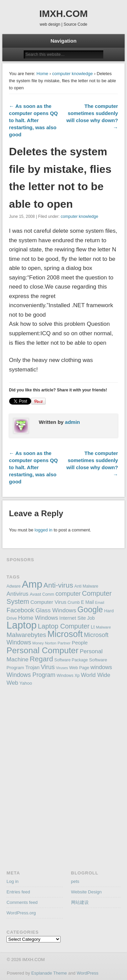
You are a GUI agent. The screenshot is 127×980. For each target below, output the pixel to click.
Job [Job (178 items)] (91, 618)
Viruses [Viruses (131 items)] (62, 668)
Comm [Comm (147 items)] (48, 594)
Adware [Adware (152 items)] (13, 586)
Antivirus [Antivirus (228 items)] (17, 594)
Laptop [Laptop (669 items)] (22, 625)
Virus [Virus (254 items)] (48, 667)
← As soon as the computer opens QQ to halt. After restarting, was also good (34, 120)
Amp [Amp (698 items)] (32, 584)
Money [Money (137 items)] (38, 643)
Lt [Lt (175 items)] (93, 627)
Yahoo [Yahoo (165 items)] (26, 683)
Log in (12, 881)
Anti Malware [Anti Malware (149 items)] (87, 586)
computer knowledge (72, 74)
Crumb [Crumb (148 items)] (73, 602)
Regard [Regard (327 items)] (41, 659)
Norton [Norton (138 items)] (51, 643)
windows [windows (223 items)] (101, 667)
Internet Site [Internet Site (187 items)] (72, 618)
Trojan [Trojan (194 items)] (33, 667)
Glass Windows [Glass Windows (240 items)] (56, 610)
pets (75, 881)
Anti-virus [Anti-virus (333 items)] (58, 585)
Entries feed (18, 892)
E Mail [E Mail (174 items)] (87, 602)
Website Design (87, 892)
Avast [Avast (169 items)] (36, 594)
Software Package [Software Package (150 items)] (71, 660)
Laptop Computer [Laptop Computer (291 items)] (64, 626)
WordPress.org (21, 913)
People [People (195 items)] (80, 643)
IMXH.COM (63, 14)
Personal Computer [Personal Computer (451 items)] (42, 650)
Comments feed (22, 902)
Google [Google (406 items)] (90, 610)
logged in (44, 530)
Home (43, 74)
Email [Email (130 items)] (100, 602)
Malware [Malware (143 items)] (103, 627)
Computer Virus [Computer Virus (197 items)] (48, 602)
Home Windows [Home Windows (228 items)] (38, 618)
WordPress (87, 973)
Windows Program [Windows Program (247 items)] (31, 675)
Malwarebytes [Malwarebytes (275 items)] (26, 635)
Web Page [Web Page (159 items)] (79, 668)
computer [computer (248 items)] (68, 594)
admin (72, 422)
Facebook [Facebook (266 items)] (20, 610)
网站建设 (80, 902)
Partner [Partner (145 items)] (64, 643)
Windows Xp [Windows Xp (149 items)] (68, 676)
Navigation (63, 41)
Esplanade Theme (49, 973)
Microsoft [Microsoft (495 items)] (65, 634)
